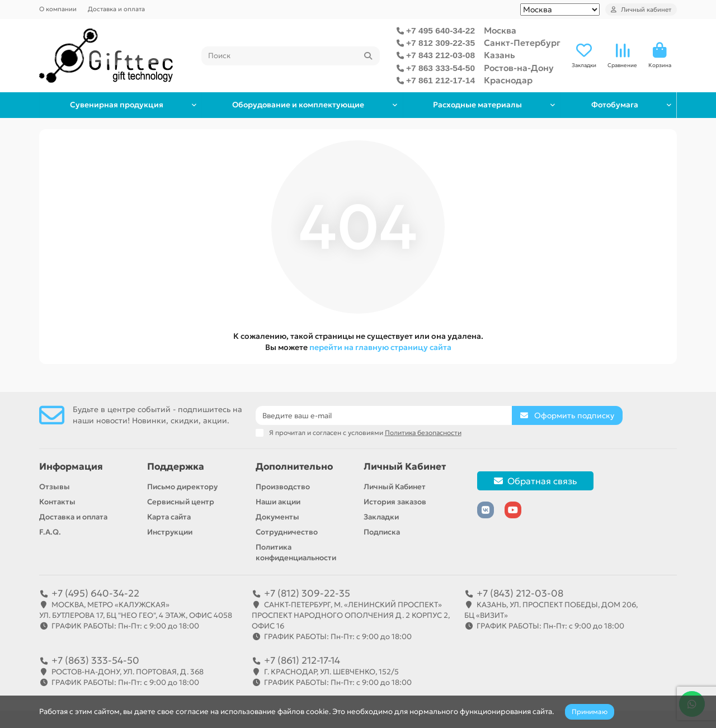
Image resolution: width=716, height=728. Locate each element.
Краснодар (508, 80)
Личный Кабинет (405, 467)
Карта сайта (169, 517)
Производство (283, 487)
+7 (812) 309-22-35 (307, 593)
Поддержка (176, 467)
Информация (71, 467)
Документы (277, 517)
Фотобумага (614, 105)
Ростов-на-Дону (519, 68)
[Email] (384, 415)
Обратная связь (535, 481)
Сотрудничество (287, 532)
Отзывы (55, 487)
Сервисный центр (181, 502)
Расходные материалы (475, 105)
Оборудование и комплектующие (296, 105)
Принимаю (590, 712)
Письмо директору (182, 487)
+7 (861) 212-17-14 (302, 660)
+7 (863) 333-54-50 (95, 660)
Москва (500, 30)
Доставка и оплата (116, 9)
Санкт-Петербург (522, 43)
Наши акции (278, 502)
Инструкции (170, 532)
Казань (500, 55)
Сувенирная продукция (116, 105)
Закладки (381, 517)
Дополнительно (294, 467)
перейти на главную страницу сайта (380, 347)
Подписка (382, 532)
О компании (58, 9)
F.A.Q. (50, 532)
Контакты (57, 502)
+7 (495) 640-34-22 (95, 593)
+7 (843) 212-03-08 (520, 593)
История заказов (395, 502)
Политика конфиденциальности (296, 552)
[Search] (291, 56)
